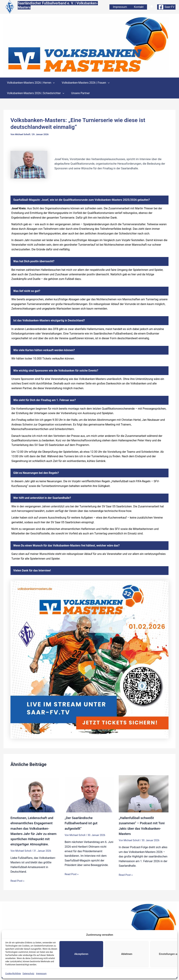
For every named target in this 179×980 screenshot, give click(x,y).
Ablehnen (127, 954)
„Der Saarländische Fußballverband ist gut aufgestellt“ (82, 823)
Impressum (41, 974)
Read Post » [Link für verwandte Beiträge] (18, 881)
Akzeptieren (81, 954)
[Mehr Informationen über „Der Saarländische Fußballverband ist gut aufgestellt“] (90, 794)
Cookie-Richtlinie (13, 974)
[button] (152, 7)
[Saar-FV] (166, 7)
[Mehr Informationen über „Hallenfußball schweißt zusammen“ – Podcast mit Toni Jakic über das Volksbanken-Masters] (144, 794)
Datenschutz (28, 974)
